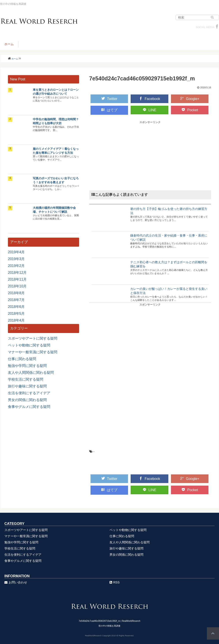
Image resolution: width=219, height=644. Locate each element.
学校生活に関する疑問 (26, 379)
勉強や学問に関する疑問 (27, 366)
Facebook (150, 99)
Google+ (190, 99)
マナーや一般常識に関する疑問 (33, 352)
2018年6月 (16, 307)
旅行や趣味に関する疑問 (27, 386)
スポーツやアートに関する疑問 (33, 338)
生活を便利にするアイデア (29, 393)
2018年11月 (17, 279)
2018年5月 (16, 314)
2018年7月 (16, 300)
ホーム (9, 44)
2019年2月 (16, 266)
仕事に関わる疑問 (22, 359)
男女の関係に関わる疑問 (27, 400)
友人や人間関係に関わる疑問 (31, 373)
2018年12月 (17, 273)
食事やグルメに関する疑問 (29, 407)
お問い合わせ (16, 582)
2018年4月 (16, 320)
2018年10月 (17, 286)
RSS (115, 582)
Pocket (190, 110)
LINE (150, 110)
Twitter (109, 99)
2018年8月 (16, 293)
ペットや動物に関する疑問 (29, 345)
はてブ (109, 110)
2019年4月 (16, 252)
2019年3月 (16, 259)
